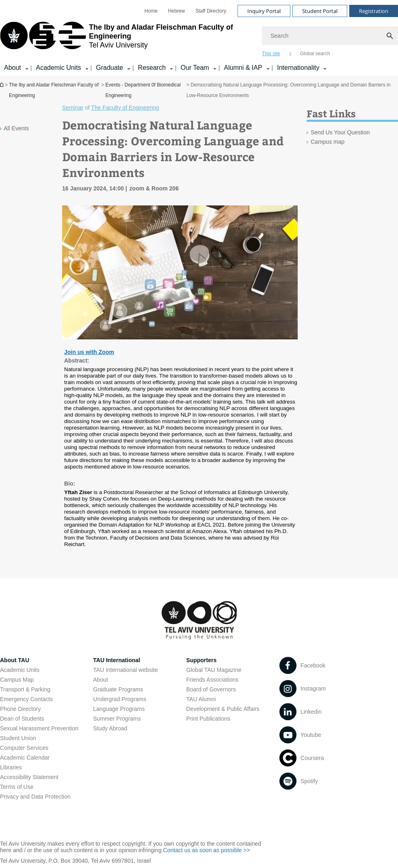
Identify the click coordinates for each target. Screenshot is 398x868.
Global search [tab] (315, 54)
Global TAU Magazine (214, 670)
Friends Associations (212, 680)
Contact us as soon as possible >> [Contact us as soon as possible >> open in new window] (207, 850)
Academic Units (20, 670)
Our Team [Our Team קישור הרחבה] (195, 68)
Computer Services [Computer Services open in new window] (24, 748)
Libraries (11, 767)
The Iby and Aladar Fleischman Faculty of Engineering (54, 90)
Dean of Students (22, 719)
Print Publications (208, 719)
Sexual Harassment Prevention (39, 728)
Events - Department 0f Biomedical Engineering (143, 90)
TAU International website (125, 670)
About (101, 680)
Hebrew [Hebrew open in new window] (176, 11)
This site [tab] (271, 54)
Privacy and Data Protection (35, 797)
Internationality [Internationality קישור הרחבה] (298, 68)
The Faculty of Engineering (125, 108)
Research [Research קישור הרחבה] (152, 68)
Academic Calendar (25, 758)
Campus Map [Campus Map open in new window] (17, 680)
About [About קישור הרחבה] (13, 68)
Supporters (202, 660)
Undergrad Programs (120, 699)
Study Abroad (110, 728)
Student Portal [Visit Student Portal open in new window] (320, 11)
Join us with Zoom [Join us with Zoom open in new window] (89, 352)
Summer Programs (117, 719)
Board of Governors (211, 689)
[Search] (330, 36)
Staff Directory (211, 11)
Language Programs (119, 709)
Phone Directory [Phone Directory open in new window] (20, 709)
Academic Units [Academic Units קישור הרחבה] (58, 68)
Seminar (73, 108)
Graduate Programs (118, 689)
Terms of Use (17, 787)
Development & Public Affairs (223, 709)
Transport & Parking (25, 689)
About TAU (15, 660)
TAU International (117, 660)
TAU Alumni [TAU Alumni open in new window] (201, 699)
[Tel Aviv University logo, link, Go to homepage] (127, 39)
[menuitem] (151, 11)
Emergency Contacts (26, 699)
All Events (16, 128)
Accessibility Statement (29, 777)
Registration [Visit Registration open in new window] (374, 11)
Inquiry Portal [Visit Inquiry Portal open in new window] (264, 11)
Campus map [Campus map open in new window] (328, 142)
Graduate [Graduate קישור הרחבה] (109, 68)
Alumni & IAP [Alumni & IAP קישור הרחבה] (243, 68)
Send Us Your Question (340, 132)
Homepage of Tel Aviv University (2, 85)
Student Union (18, 738)
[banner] (199, 38)
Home (151, 11)
